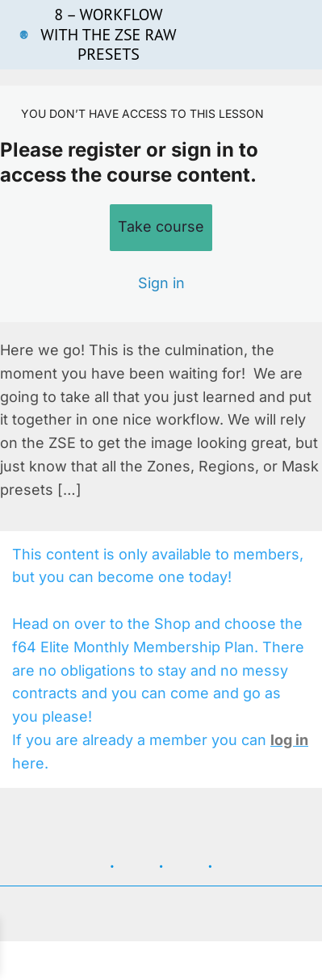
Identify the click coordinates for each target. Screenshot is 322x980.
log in (289, 740)
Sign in (161, 283)
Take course (161, 226)
